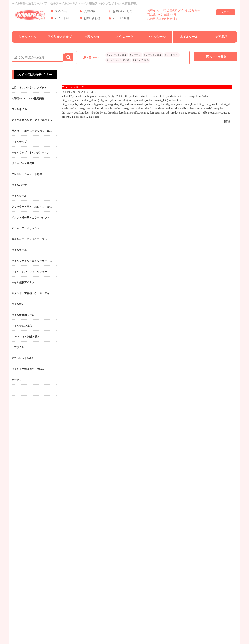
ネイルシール (157, 37)
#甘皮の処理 (172, 55)
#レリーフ (135, 55)
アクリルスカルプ (60, 37)
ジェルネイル (27, 37)
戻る (228, 122)
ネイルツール (189, 37)
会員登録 (87, 12)
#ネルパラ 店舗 (141, 60)
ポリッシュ (92, 37)
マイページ (60, 12)
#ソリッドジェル (153, 55)
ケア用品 (221, 37)
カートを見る (216, 56)
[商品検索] (38, 57)
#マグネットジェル (117, 55)
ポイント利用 (61, 19)
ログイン (226, 12)
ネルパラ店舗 (119, 19)
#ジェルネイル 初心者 (118, 60)
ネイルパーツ (124, 37)
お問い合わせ (90, 19)
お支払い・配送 (120, 12)
